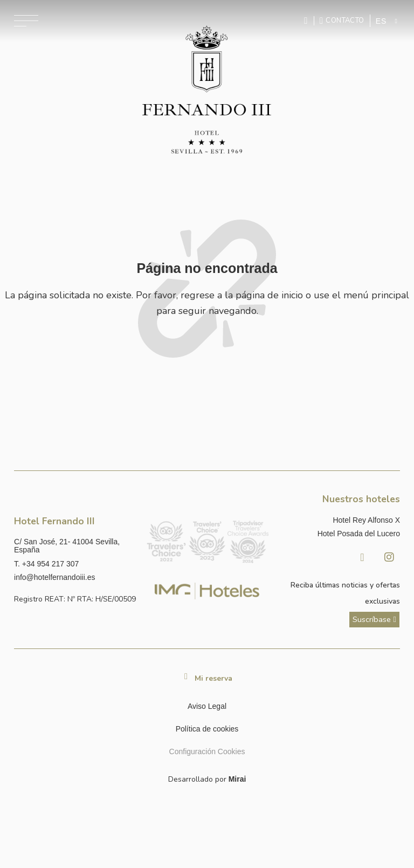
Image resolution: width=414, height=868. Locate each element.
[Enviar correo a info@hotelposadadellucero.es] (75, 577)
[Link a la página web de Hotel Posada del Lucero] (339, 534)
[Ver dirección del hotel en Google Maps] (75, 546)
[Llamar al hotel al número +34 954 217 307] (75, 564)
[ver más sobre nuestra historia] (374, 620)
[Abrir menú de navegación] (26, 21)
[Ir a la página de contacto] (342, 20)
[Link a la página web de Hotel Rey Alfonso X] (339, 520)
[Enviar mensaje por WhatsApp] (307, 21)
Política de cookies (207, 729)
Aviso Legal (207, 706)
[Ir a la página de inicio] (207, 91)
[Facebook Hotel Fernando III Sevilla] (362, 557)
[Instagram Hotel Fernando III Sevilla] (389, 557)
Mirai (237, 779)
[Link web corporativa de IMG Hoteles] (207, 591)
